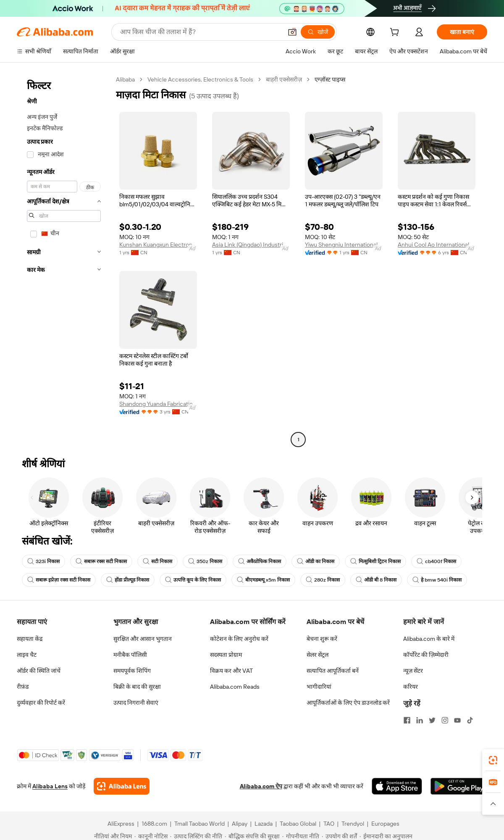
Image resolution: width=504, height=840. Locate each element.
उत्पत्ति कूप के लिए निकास (193, 580)
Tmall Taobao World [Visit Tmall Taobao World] (199, 824)
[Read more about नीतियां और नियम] (112, 836)
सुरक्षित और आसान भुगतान (143, 639)
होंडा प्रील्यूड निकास (128, 580)
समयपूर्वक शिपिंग (132, 671)
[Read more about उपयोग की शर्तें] (339, 836)
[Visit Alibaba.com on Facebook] (407, 720)
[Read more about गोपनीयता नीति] (301, 836)
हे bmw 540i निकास (437, 580)
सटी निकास (157, 561)
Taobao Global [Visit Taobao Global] (298, 824)
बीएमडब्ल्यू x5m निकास (263, 580)
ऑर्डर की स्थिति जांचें (39, 671)
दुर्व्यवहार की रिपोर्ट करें (41, 703)
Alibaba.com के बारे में (429, 639)
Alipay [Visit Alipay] (240, 824)
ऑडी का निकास (316, 561)
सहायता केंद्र (30, 639)
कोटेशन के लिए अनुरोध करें (239, 639)
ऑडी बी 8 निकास (376, 580)
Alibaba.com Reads (235, 687)
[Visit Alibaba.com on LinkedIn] (420, 720)
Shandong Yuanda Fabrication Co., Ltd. (158, 404)
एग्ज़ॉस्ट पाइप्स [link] (330, 79)
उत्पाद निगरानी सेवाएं (136, 703)
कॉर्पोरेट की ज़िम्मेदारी (426, 655)
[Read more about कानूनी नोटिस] (151, 836)
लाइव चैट (27, 655)
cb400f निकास (436, 561)
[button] (292, 32)
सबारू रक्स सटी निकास (101, 561)
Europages (385, 824)
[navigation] (64, 261)
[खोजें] (318, 32)
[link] (493, 760)
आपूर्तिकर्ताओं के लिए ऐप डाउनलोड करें (348, 703)
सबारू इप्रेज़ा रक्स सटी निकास (59, 580)
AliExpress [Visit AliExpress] (121, 824)
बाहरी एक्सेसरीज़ (284, 79)
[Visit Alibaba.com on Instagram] (445, 720)
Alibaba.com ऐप (261, 786)
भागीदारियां (319, 687)
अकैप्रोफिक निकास (260, 561)
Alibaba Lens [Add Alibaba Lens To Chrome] (50, 786)
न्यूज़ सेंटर (413, 671)
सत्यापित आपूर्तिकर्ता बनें (333, 671)
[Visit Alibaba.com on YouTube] (457, 720)
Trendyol (353, 824)
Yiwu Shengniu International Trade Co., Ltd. (344, 245)
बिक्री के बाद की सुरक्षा (137, 687)
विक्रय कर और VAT (231, 671)
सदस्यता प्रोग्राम (226, 655)
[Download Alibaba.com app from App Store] (397, 786)
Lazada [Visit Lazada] (264, 824)
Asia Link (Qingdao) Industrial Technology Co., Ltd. (251, 245)
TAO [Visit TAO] (329, 824)
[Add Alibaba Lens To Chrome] (122, 786)
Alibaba (125, 79)
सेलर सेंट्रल (318, 655)
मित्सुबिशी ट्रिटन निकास (375, 561)
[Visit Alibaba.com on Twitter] (432, 720)
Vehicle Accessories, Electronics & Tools (200, 79)
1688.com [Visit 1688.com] (154, 824)
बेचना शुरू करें (322, 639)
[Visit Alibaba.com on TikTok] (470, 720)
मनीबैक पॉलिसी (130, 655)
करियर (411, 687)
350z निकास (205, 561)
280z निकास (323, 580)
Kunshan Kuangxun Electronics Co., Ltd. (158, 245)
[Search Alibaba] (200, 32)
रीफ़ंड (23, 687)
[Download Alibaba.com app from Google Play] (459, 786)
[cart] (396, 33)
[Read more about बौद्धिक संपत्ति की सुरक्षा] (252, 836)
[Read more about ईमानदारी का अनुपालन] (386, 836)
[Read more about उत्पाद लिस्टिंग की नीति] (196, 836)
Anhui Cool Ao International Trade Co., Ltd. (437, 245)
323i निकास (43, 561)
